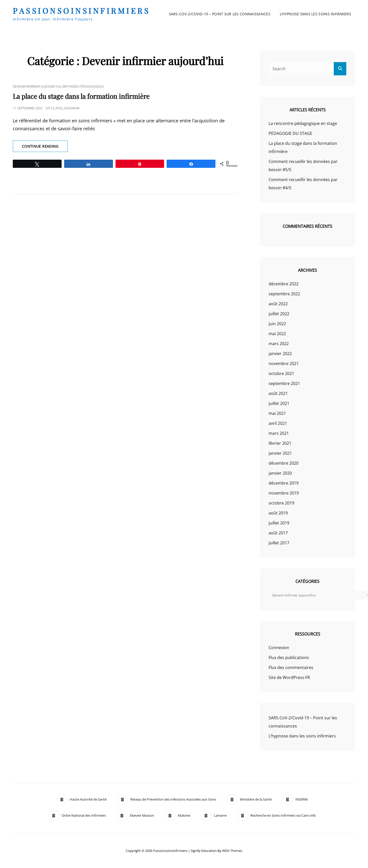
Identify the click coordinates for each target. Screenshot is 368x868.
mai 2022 (277, 334)
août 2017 (278, 533)
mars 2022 (279, 344)
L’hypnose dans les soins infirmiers (315, 14)
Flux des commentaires (291, 667)
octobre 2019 (281, 503)
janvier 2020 (280, 473)
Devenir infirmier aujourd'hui (37, 86)
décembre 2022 (284, 284)
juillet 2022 (279, 314)
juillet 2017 (279, 543)
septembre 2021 (284, 383)
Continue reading (45, 148)
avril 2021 (278, 423)
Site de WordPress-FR (289, 677)
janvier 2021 (280, 453)
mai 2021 (277, 413)
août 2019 (278, 513)
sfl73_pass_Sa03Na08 (63, 108)
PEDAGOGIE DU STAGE (290, 133)
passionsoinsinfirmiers (81, 11)
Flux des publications (289, 658)
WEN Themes (232, 851)
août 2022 (278, 304)
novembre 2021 (284, 363)
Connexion (279, 648)
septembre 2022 (284, 294)
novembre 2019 (284, 493)
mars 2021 (279, 433)
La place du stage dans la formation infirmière (81, 96)
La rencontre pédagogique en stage (303, 123)
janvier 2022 (280, 354)
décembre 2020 (284, 463)
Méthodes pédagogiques (83, 86)
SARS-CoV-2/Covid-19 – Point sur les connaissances (220, 14)
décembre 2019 (284, 483)
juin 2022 (277, 324)
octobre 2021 (281, 373)
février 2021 (280, 443)
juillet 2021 (279, 403)
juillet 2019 (279, 523)
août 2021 (278, 393)
